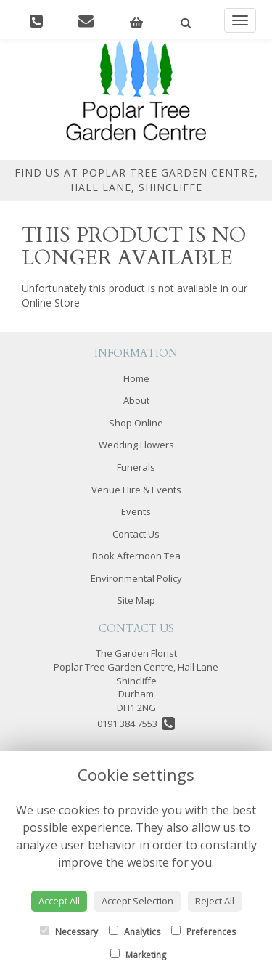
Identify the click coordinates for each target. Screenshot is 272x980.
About (136, 400)
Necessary (69, 932)
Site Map (136, 600)
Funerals (136, 467)
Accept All (59, 901)
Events (136, 511)
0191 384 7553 (136, 724)
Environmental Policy (136, 578)
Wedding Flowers (136, 445)
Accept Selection (137, 901)
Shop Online (136, 423)
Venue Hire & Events (136, 490)
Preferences (203, 932)
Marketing (138, 955)
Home (136, 378)
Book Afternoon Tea (136, 556)
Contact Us (136, 534)
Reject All (215, 901)
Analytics (135, 932)
